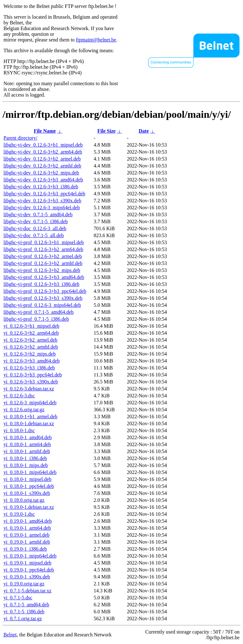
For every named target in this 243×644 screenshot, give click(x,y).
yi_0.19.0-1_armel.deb (26, 535)
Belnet (10, 635)
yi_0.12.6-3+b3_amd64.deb (31, 361)
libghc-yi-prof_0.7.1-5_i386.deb (36, 319)
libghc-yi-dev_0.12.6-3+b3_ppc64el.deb (44, 194)
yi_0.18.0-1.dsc (19, 430)
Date (144, 131)
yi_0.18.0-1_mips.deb (26, 465)
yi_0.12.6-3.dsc (19, 396)
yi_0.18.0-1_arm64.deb (27, 444)
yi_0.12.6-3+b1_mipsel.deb (31, 326)
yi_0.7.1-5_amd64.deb (26, 605)
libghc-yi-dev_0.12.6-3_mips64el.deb (42, 208)
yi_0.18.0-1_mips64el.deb (30, 472)
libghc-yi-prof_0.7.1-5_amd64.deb (39, 312)
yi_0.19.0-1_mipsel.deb (28, 563)
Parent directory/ (20, 138)
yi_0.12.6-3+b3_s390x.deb (31, 382)
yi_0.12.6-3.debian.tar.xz (29, 389)
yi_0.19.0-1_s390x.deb (27, 577)
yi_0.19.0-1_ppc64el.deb (29, 570)
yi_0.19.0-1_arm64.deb (27, 528)
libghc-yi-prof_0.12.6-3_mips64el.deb (42, 305)
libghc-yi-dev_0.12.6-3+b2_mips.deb (41, 173)
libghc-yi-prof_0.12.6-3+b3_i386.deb (41, 284)
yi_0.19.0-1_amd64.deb (28, 521)
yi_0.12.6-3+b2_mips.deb (30, 354)
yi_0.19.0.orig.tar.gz (24, 584)
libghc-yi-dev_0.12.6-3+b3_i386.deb (41, 187)
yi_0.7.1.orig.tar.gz (23, 619)
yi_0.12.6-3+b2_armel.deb (30, 340)
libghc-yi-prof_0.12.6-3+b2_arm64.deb (43, 249)
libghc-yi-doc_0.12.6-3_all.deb (35, 228)
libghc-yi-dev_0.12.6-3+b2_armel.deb (42, 159)
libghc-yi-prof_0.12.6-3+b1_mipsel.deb (44, 242)
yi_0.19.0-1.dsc (19, 514)
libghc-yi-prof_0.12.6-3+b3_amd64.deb (44, 277)
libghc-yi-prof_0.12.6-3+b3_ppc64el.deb (45, 291)
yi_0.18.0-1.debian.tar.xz (29, 423)
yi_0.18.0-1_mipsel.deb (28, 479)
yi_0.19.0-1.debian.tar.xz (29, 507)
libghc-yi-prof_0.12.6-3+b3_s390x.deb (43, 298)
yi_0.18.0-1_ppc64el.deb (29, 486)
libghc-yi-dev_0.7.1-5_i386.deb (36, 221)
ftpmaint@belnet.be (96, 40)
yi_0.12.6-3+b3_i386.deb (29, 368)
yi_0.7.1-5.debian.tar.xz (28, 591)
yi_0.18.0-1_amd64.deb (28, 437)
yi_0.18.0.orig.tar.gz (24, 500)
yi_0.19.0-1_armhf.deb (27, 542)
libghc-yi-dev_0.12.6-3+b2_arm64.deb (43, 152)
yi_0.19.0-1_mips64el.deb (30, 556)
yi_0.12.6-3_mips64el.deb (30, 403)
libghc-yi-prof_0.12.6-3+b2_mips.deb (42, 270)
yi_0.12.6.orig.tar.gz (24, 410)
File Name (45, 131)
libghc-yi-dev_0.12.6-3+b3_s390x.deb (42, 201)
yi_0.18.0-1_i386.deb (25, 458)
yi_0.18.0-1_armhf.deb (27, 451)
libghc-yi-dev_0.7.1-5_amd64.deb (38, 215)
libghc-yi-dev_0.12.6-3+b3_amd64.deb (43, 180)
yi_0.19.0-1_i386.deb (25, 549)
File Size (106, 131)
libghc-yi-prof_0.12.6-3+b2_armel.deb (43, 256)
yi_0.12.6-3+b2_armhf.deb (31, 347)
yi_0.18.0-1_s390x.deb (27, 493)
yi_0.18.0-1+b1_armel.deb (30, 417)
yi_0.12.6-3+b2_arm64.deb (31, 333)
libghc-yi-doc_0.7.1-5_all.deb (34, 235)
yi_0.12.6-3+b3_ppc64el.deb (33, 375)
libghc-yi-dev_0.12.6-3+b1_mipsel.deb (43, 145)
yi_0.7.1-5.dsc (18, 598)
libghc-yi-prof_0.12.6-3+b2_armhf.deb (43, 263)
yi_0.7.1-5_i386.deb (24, 612)
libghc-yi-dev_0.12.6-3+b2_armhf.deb (42, 166)
